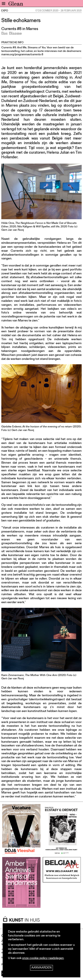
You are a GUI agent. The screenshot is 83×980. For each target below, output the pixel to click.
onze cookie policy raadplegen (43, 958)
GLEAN (16, 5)
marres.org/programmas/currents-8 (22, 55)
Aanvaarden (41, 968)
